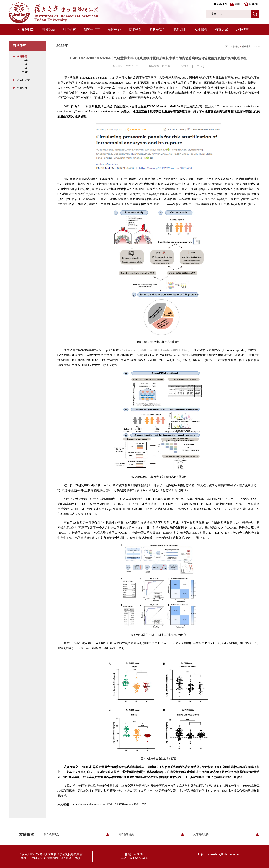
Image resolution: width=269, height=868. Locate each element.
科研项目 (22, 88)
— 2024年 (23, 68)
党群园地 (180, 29)
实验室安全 (157, 29)
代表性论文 (23, 80)
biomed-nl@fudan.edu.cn (222, 854)
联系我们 (255, 4)
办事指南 (242, 29)
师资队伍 (49, 29)
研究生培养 (92, 29)
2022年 (257, 47)
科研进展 (22, 57)
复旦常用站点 (51, 834)
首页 (225, 47)
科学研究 (69, 29)
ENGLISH (220, 4)
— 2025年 (23, 64)
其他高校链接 (201, 834)
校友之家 (221, 29)
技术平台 (135, 29)
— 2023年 (23, 72)
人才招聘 (201, 29)
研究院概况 (26, 29)
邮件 (238, 4)
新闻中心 (114, 29)
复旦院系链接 (126, 834)
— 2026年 (23, 61)
